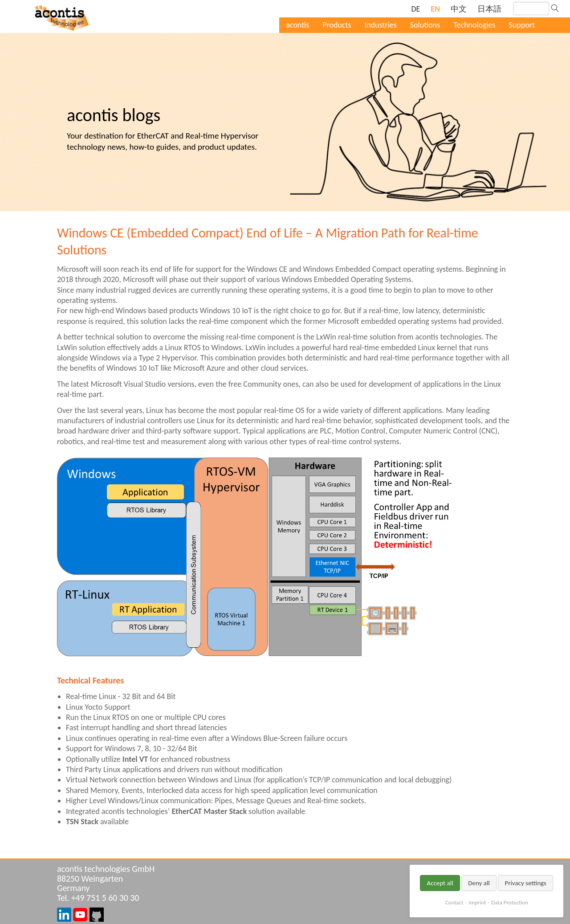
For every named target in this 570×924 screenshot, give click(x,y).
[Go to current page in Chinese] (459, 9)
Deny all (479, 883)
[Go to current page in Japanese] (489, 9)
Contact (454, 902)
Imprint (477, 902)
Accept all (440, 883)
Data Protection (509, 902)
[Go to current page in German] (415, 9)
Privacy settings (525, 883)
